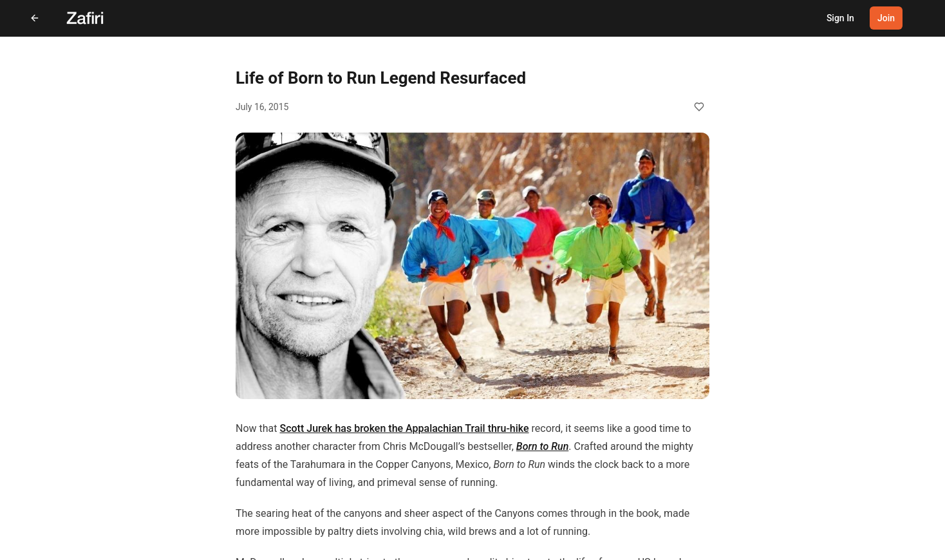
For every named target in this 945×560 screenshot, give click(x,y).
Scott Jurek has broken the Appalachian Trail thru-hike (404, 428)
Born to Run (542, 446)
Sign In (840, 18)
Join (886, 18)
